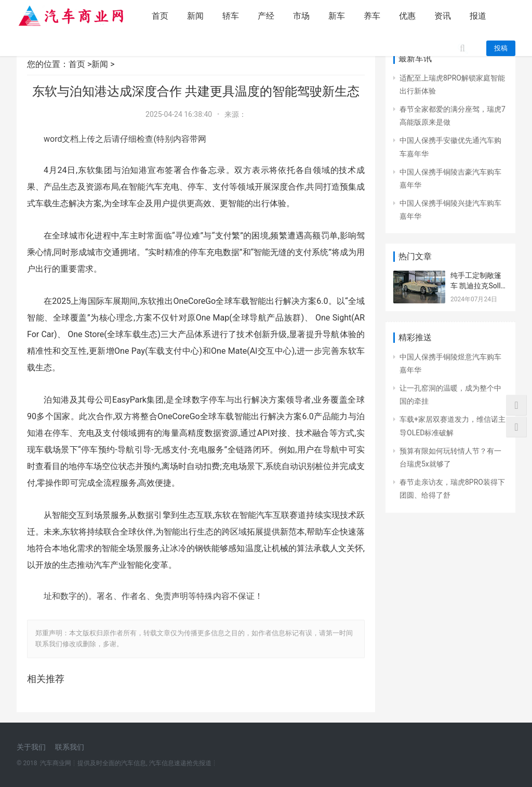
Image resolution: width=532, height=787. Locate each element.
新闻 (195, 16)
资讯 (443, 16)
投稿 (501, 48)
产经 (266, 16)
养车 (372, 16)
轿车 (231, 16)
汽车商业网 (56, 763)
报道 (478, 16)
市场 (301, 16)
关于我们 (31, 747)
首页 (160, 16)
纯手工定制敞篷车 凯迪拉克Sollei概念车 (478, 285)
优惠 (407, 16)
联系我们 (70, 747)
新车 (337, 16)
